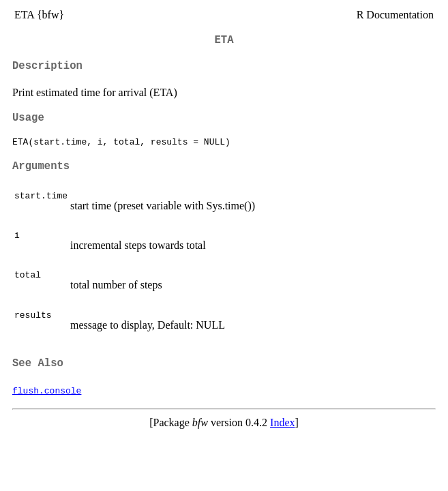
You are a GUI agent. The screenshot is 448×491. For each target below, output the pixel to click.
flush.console (47, 390)
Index (282, 422)
